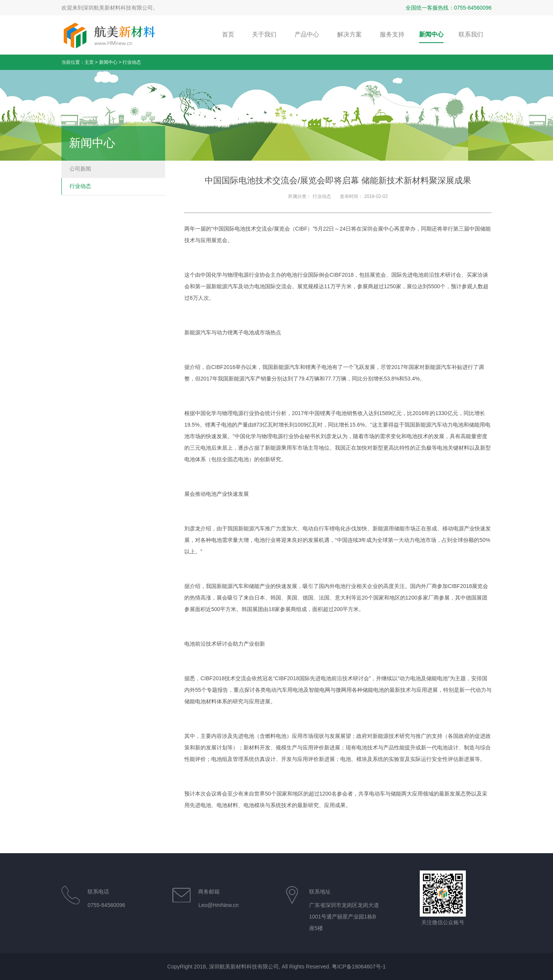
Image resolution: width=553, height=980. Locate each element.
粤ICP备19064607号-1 (359, 967)
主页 (89, 62)
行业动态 (132, 62)
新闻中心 (108, 62)
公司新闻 (80, 169)
